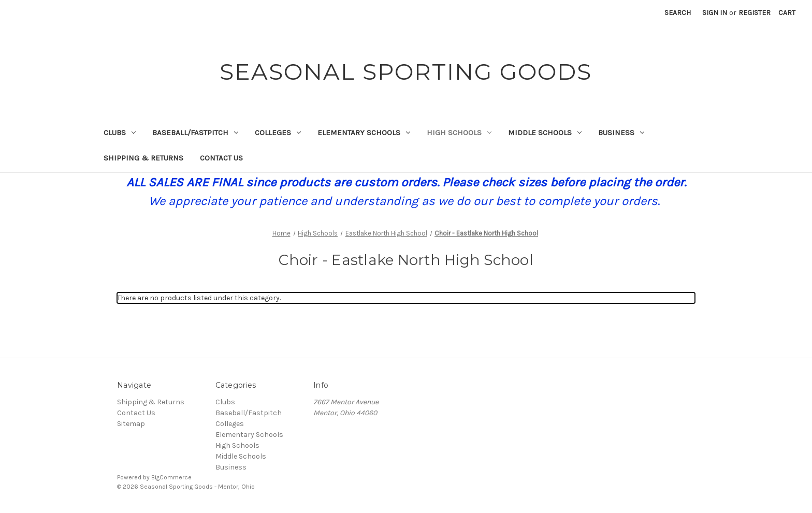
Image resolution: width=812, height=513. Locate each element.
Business (621, 133)
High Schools (459, 133)
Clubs (120, 133)
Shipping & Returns (143, 158)
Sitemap (131, 424)
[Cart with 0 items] (787, 13)
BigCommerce (171, 477)
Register (755, 13)
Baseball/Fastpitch (195, 133)
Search (678, 13)
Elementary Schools (364, 133)
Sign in (715, 13)
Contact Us (221, 158)
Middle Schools (545, 133)
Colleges (278, 133)
